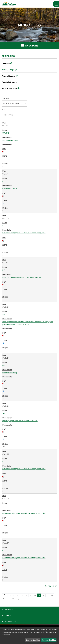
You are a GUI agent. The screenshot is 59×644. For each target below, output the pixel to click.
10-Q (4, 413)
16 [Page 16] (36, 596)
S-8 (4, 314)
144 (4, 270)
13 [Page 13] (23, 596)
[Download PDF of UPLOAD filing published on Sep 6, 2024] (3, 152)
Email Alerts (9, 610)
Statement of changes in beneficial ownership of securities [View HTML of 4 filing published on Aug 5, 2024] (24, 233)
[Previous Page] (5, 595)
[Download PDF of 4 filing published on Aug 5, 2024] (3, 241)
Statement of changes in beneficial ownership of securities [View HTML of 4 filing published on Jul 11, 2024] (24, 469)
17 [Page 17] (40, 596)
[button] (56, 4)
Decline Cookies (33, 640)
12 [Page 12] (19, 596)
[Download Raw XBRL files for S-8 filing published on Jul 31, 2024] (3, 343)
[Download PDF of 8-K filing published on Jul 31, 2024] (3, 384)
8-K (4, 181)
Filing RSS (51, 586)
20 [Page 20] (53, 596)
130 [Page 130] (13, 599)
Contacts (8, 615)
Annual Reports (9, 76)
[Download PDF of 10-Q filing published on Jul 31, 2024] (3, 432)
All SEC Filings (8, 70)
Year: (4, 110)
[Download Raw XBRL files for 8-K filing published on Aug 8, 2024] (3, 203)
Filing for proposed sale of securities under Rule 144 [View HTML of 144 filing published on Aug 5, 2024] (22, 277)
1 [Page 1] (10, 596)
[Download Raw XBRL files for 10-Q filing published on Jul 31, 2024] (3, 439)
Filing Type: (6, 98)
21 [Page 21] (4, 599)
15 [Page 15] (31, 596)
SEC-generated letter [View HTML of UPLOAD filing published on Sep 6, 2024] (10, 140)
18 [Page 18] (44, 596)
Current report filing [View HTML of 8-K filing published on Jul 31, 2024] (10, 373)
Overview (6, 63)
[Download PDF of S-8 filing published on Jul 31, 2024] (3, 336)
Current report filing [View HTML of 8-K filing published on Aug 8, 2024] (10, 188)
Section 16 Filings (9, 88)
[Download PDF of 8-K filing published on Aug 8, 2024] (3, 196)
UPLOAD (6, 133)
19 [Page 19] (48, 596)
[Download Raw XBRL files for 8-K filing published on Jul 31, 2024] (3, 391)
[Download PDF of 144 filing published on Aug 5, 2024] (3, 285)
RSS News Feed (11, 621)
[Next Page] (19, 599)
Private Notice (42, 630)
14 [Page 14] (27, 596)
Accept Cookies (49, 640)
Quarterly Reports (9, 82)
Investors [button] (30, 46)
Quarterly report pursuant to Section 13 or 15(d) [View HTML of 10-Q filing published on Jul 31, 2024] (20, 421)
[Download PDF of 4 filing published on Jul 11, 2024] (3, 476)
